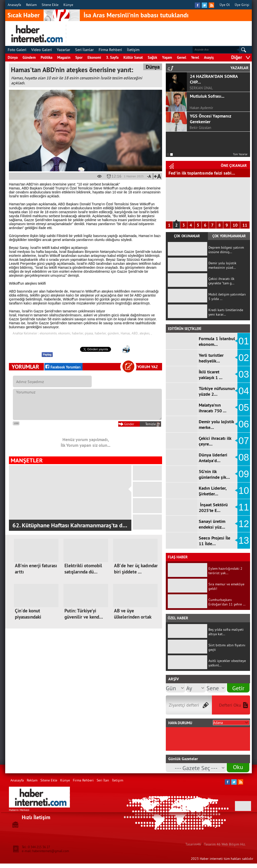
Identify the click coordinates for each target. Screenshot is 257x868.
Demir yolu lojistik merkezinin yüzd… (222, 265)
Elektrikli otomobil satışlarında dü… (83, 569)
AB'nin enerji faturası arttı (36, 569)
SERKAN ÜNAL (201, 88)
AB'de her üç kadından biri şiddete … (136, 569)
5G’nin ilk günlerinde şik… (214, 474)
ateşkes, (145, 333)
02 (244, 358)
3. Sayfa (112, 57)
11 (245, 225)
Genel (182, 57)
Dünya (13, 57)
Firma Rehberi (110, 50)
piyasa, (89, 333)
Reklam (31, 5)
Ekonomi (94, 57)
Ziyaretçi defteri (184, 705)
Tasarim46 (193, 844)
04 (244, 391)
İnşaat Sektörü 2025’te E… (213, 508)
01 (244, 341)
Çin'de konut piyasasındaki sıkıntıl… (28, 617)
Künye (68, 5)
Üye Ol (225, 5)
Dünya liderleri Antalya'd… (213, 458)
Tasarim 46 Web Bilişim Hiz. (225, 844)
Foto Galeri (17, 50)
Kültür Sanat (133, 57)
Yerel (195, 57)
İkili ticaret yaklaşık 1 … (211, 375)
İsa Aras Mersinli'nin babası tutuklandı (136, 15)
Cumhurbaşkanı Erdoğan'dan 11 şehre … (227, 602)
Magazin (64, 57)
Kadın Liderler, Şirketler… (213, 491)
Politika (46, 57)
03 (244, 374)
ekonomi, (65, 333)
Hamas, (126, 333)
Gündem (29, 57)
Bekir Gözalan (200, 128)
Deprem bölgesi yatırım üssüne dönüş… (226, 250)
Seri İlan (103, 780)
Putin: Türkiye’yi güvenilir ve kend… (84, 614)
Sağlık (152, 57)
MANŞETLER (27, 460)
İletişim (133, 50)
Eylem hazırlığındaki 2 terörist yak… (225, 571)
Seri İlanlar (84, 50)
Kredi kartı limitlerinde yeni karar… (226, 312)
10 (235, 225)
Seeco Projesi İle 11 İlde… (214, 541)
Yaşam (167, 57)
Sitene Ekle (50, 5)
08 (244, 457)
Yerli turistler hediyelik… (211, 358)
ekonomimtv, (48, 333)
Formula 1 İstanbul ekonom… (217, 341)
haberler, (78, 333)
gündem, (114, 333)
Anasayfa (14, 5)
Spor (79, 57)
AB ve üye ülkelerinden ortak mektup (133, 617)
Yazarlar (63, 50)
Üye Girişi (242, 5)
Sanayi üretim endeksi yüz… (212, 524)
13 (244, 540)
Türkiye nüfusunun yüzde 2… (217, 391)
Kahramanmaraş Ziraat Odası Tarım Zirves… (68, 525)
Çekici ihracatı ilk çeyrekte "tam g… (221, 281)
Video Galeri (42, 50)
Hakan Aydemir (201, 108)
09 (244, 474)
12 (244, 524)
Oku (238, 767)
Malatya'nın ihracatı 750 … (213, 408)
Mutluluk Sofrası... (207, 96)
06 (244, 424)
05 (244, 408)
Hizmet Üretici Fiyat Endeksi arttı (200, 173)
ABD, (135, 333)
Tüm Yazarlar (240, 154)
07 (244, 441)
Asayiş (209, 57)
